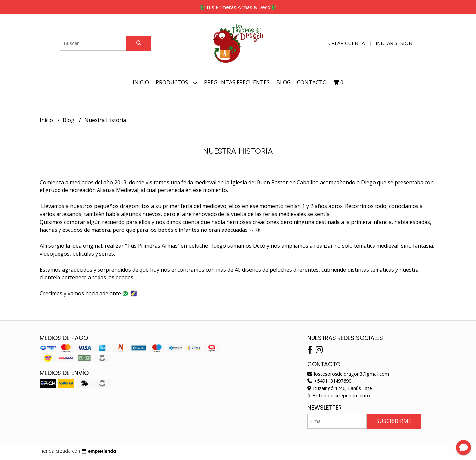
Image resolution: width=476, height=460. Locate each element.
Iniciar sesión (394, 43)
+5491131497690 (329, 381)
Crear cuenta (346, 43)
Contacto (312, 82)
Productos (177, 83)
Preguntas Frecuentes (237, 82)
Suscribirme (394, 421)
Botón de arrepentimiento (339, 395)
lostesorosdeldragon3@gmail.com (348, 374)
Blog (283, 82)
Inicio (141, 82)
